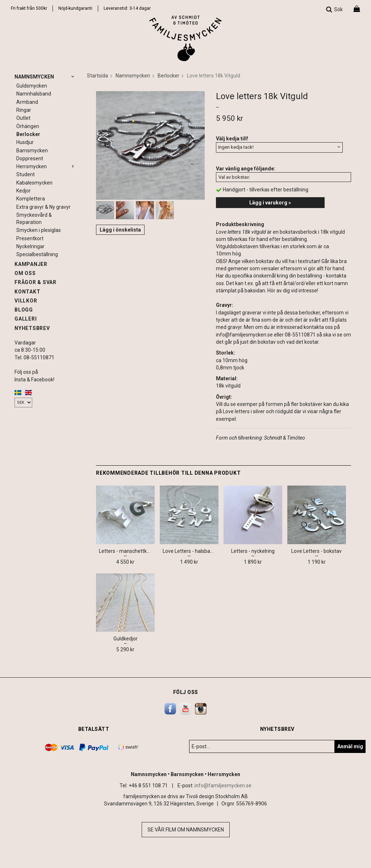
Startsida (97, 76)
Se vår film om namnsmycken (186, 830)
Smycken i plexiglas (39, 230)
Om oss (25, 273)
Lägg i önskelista (120, 230)
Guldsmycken (32, 86)
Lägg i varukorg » (270, 203)
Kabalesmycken (34, 183)
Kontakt (27, 292)
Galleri (26, 319)
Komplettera (31, 199)
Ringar (24, 110)
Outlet (23, 118)
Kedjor (24, 191)
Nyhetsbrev (32, 328)
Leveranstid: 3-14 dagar (127, 8)
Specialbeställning (37, 254)
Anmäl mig (350, 746)
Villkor (26, 301)
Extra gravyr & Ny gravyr (43, 207)
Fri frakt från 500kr (29, 8)
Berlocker (28, 134)
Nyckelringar (30, 246)
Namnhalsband (34, 94)
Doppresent (30, 158)
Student (26, 174)
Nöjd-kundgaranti (75, 8)
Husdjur (25, 142)
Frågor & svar (36, 282)
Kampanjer (31, 264)
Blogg (24, 310)
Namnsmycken (45, 77)
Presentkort (30, 238)
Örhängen (28, 126)
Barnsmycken (32, 151)
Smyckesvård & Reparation (34, 219)
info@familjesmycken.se (223, 786)
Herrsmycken (46, 166)
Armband (27, 102)
